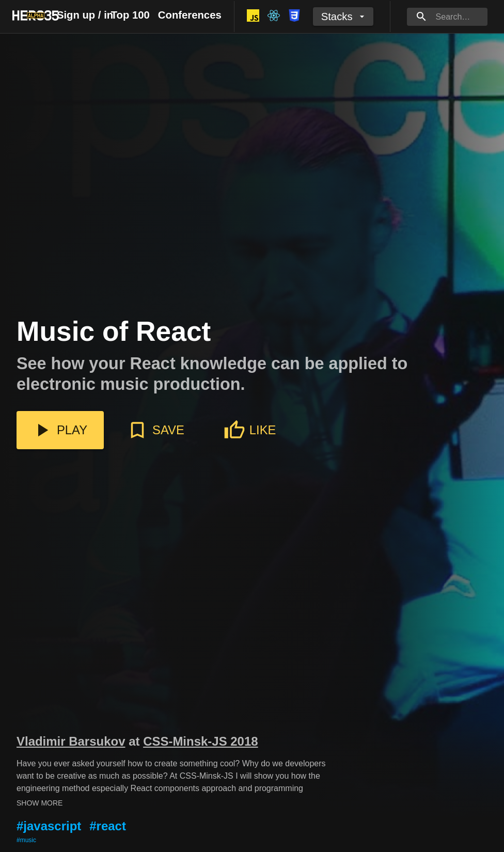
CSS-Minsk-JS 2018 (200, 741)
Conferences (190, 15)
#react (108, 826)
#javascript (49, 826)
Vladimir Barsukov (71, 741)
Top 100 (130, 15)
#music (26, 840)
